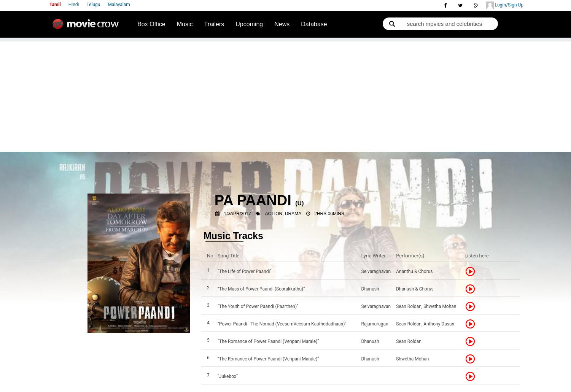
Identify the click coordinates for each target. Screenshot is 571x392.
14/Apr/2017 (237, 214)
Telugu (94, 5)
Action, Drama (283, 214)
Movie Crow (87, 27)
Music (185, 24)
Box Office (151, 24)
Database (314, 24)
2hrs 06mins (329, 214)
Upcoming (249, 24)
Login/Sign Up (505, 5)
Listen (472, 271)
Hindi (74, 5)
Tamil (55, 5)
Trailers (214, 24)
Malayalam (119, 5)
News (282, 24)
